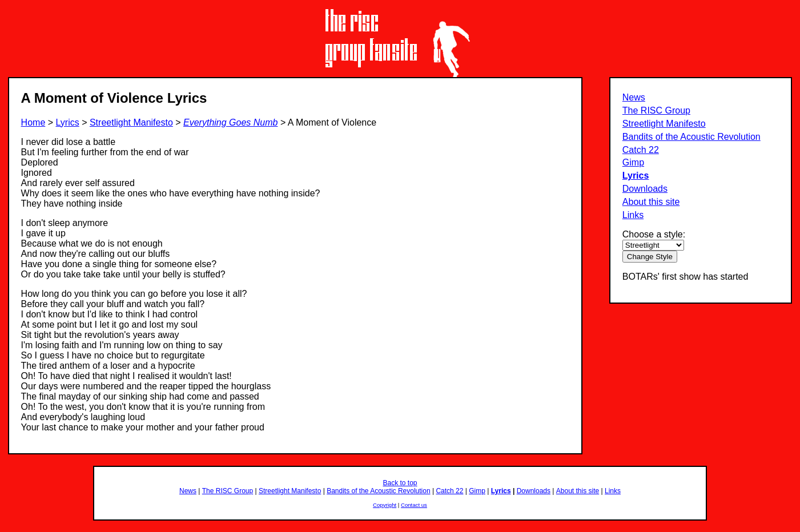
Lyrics (636, 176)
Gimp (633, 162)
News (634, 97)
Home (33, 122)
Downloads (645, 189)
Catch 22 (641, 150)
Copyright (385, 505)
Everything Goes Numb (230, 122)
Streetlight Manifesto (664, 124)
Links (633, 215)
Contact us (414, 505)
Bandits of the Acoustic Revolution (692, 137)
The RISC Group (656, 110)
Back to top (400, 483)
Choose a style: (654, 234)
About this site (651, 202)
